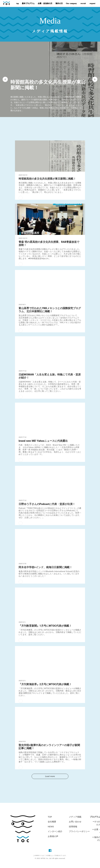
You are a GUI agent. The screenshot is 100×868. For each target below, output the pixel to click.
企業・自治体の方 (45, 4)
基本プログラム (28, 4)
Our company (71, 4)
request (92, 4)
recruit (83, 4)
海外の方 (59, 4)
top (18, 4)
